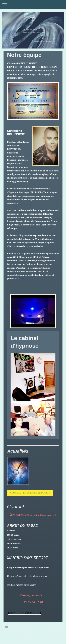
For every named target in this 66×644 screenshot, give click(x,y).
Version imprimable (16, 627)
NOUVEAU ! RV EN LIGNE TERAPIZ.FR (30, 493)
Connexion (56, 627)
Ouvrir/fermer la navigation (33, 5)
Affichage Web (54, 630)
